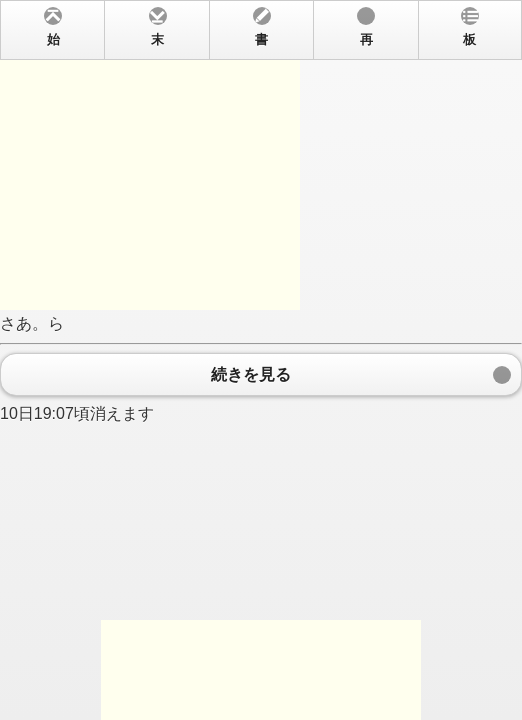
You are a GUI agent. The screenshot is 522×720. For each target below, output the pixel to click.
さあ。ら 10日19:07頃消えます (261, 360)
